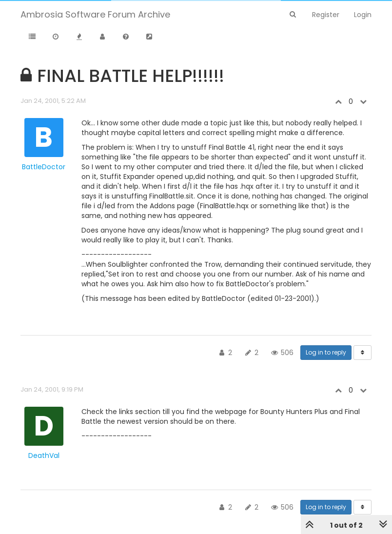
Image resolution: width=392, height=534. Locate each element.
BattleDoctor (44, 167)
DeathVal (44, 455)
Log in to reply (326, 352)
